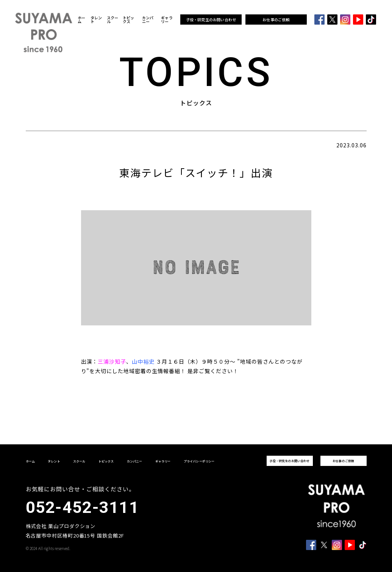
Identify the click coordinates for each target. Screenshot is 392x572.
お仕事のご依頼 (276, 20)
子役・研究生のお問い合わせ (211, 20)
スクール (113, 20)
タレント (96, 20)
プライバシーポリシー (199, 461)
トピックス (129, 20)
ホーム (81, 20)
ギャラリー (167, 20)
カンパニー (148, 20)
